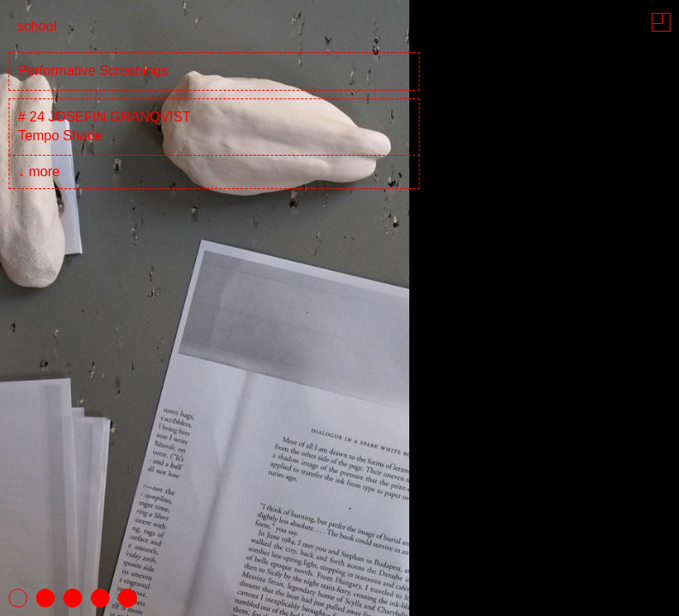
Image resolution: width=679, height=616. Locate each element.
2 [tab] (45, 598)
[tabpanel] (339, 308)
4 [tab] (100, 598)
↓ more (39, 172)
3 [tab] (73, 598)
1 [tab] (18, 598)
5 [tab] (128, 598)
